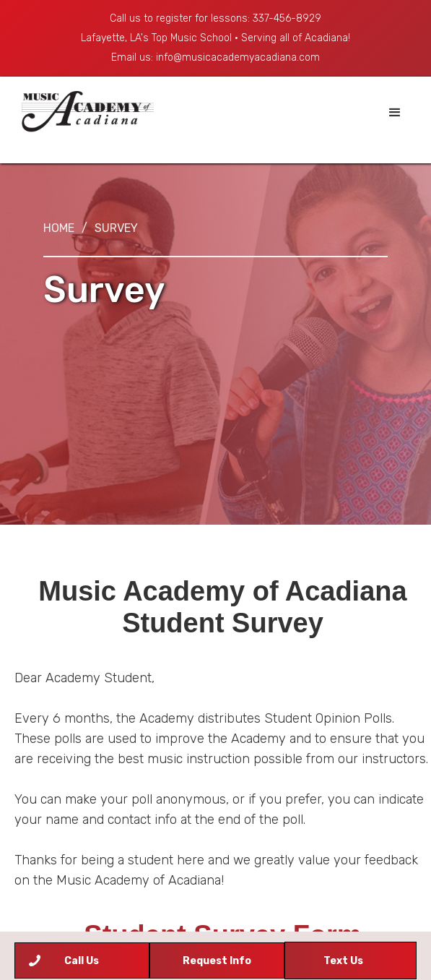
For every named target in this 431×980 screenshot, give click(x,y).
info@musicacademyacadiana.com (238, 57)
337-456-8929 (287, 18)
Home (59, 228)
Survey (116, 228)
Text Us (343, 961)
